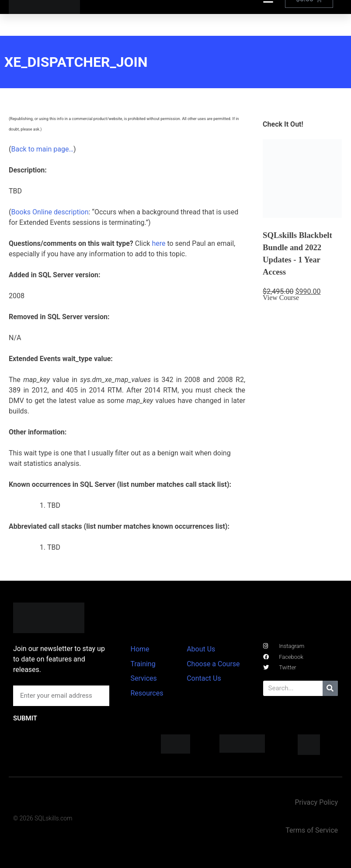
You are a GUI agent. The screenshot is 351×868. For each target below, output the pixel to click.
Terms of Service (312, 830)
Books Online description (50, 212)
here (158, 243)
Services (143, 678)
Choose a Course (213, 664)
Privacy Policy (316, 802)
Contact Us (204, 678)
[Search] (330, 688)
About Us (201, 649)
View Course (281, 298)
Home (140, 649)
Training (143, 664)
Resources (147, 693)
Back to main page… (42, 149)
